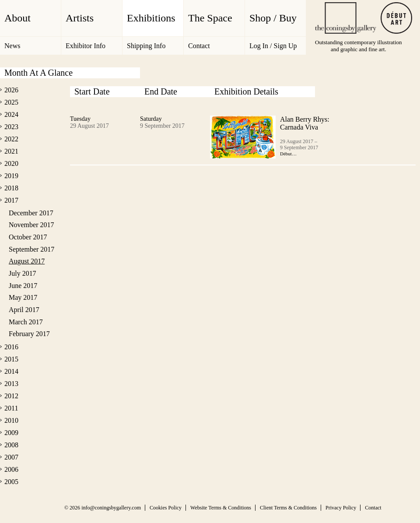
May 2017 (23, 297)
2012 (11, 396)
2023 (11, 127)
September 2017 (31, 249)
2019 (11, 176)
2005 (11, 482)
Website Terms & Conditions (221, 508)
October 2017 (28, 237)
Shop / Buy (273, 18)
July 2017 (23, 273)
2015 (11, 359)
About (17, 18)
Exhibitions (151, 18)
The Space (210, 18)
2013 (11, 384)
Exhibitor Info (86, 46)
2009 (11, 433)
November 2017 (31, 225)
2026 (11, 90)
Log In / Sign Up (273, 46)
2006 (11, 469)
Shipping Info (146, 46)
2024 (11, 114)
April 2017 (24, 310)
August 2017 (27, 261)
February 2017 (29, 334)
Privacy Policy (341, 508)
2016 (11, 347)
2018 (11, 188)
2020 (11, 163)
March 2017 (26, 322)
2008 (11, 445)
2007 (11, 457)
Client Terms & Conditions (288, 508)
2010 (11, 420)
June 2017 (23, 286)
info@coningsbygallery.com (111, 508)
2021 (11, 151)
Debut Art (396, 18)
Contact (199, 46)
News (12, 46)
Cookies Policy (166, 508)
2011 (11, 408)
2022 (11, 139)
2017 (11, 200)
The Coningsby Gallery (346, 18)
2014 (11, 371)
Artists (80, 18)
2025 (11, 102)
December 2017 (31, 213)
